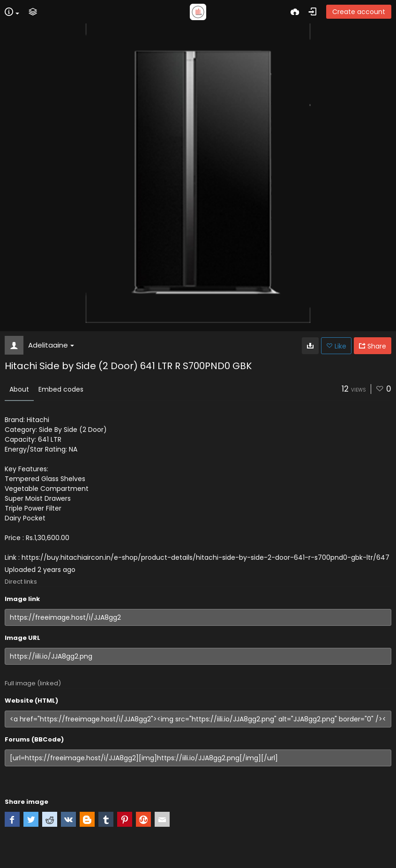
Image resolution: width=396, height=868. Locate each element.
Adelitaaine (51, 345)
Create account (359, 12)
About (19, 389)
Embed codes (61, 389)
